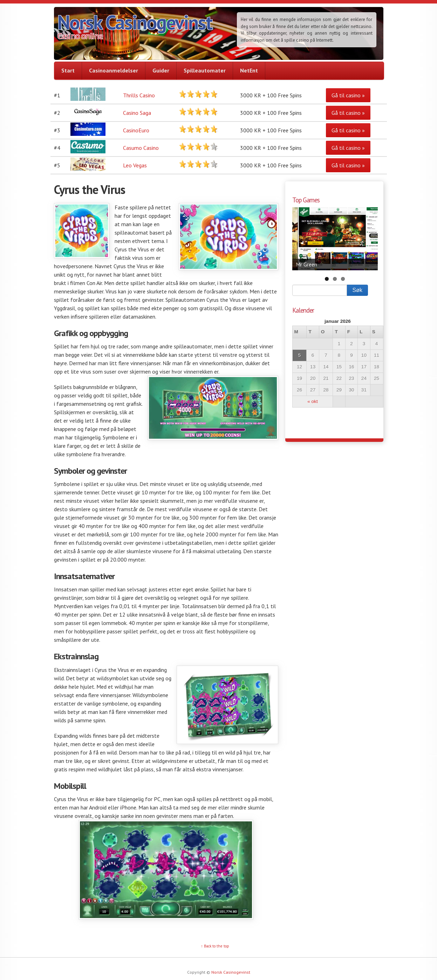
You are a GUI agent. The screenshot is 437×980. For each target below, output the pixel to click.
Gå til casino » (348, 95)
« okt (312, 401)
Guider (161, 70)
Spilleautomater (205, 70)
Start (68, 70)
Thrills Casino (139, 95)
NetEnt (249, 70)
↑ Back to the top (215, 946)
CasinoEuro (136, 130)
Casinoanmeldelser (114, 70)
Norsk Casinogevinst (135, 22)
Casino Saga (137, 113)
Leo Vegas (135, 165)
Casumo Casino (141, 148)
